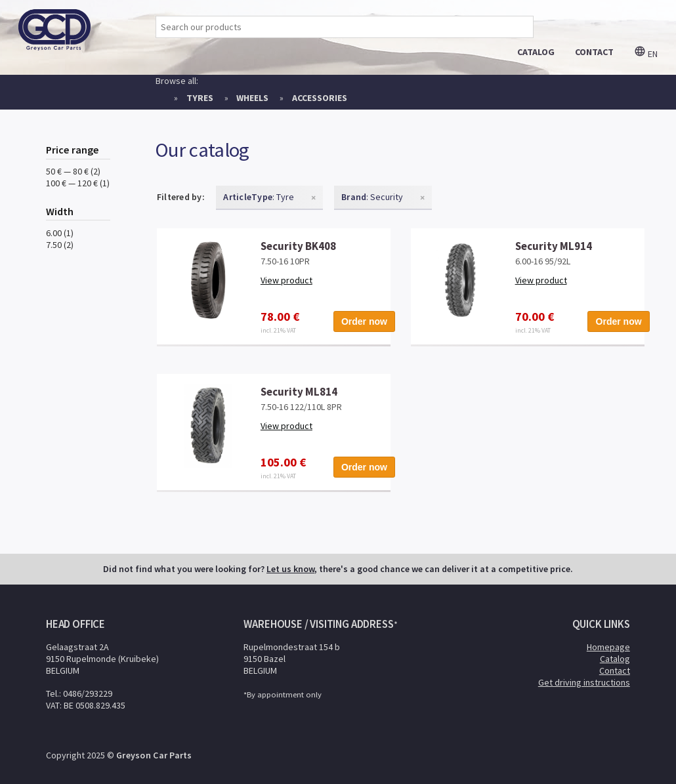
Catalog (615, 659)
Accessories (320, 98)
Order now (364, 321)
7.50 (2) (60, 245)
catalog (536, 52)
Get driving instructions (584, 682)
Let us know (290, 569)
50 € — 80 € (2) (73, 171)
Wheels (252, 98)
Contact (615, 671)
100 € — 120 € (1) (78, 183)
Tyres (200, 98)
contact (594, 52)
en (646, 54)
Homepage (608, 647)
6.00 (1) (60, 233)
